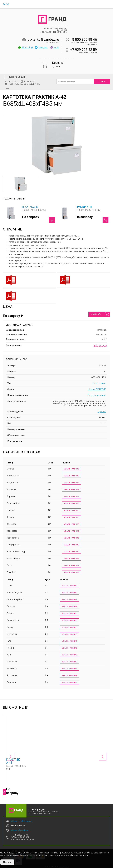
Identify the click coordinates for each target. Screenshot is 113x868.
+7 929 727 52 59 (84, 50)
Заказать (96, 314)
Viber (55, 47)
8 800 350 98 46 (85, 40)
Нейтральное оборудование (24, 84)
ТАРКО (6, 4)
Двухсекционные (97, 395)
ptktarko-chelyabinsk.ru (21, 820)
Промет (102, 412)
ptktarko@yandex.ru (43, 40)
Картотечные (99, 383)
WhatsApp (25, 47)
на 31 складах (100, 345)
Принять (7, 862)
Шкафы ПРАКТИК (97, 389)
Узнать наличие (71, 469)
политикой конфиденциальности (72, 855)
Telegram (41, 47)
